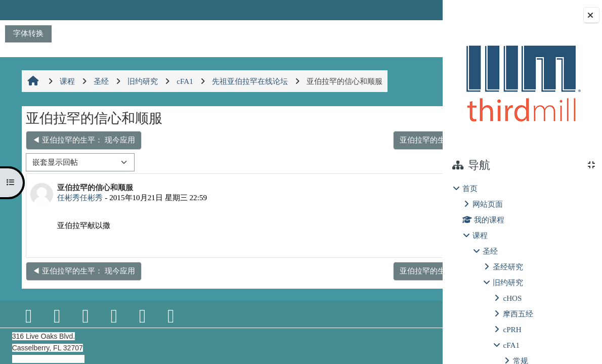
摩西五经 (518, 314)
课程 (480, 235)
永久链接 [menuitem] (371, 242)
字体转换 (28, 33)
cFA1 (511, 345)
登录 (416, 10)
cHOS (512, 298)
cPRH (512, 329)
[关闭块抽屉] (591, 15)
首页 (470, 188)
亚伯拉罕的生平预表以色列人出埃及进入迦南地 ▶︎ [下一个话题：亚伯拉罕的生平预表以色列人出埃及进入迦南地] (337, 140)
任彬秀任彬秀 (79, 197)
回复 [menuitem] (407, 242)
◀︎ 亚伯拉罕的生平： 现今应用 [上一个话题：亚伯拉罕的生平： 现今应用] (83, 140)
